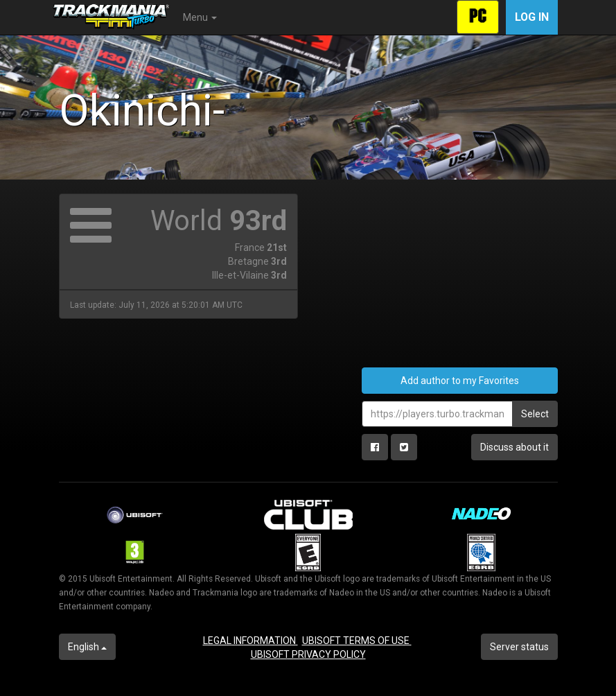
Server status (519, 647)
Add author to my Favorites (460, 381)
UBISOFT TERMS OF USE (357, 641)
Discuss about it (514, 447)
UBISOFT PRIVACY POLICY (308, 654)
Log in (532, 17)
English (87, 647)
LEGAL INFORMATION (250, 641)
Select (535, 414)
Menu (200, 17)
